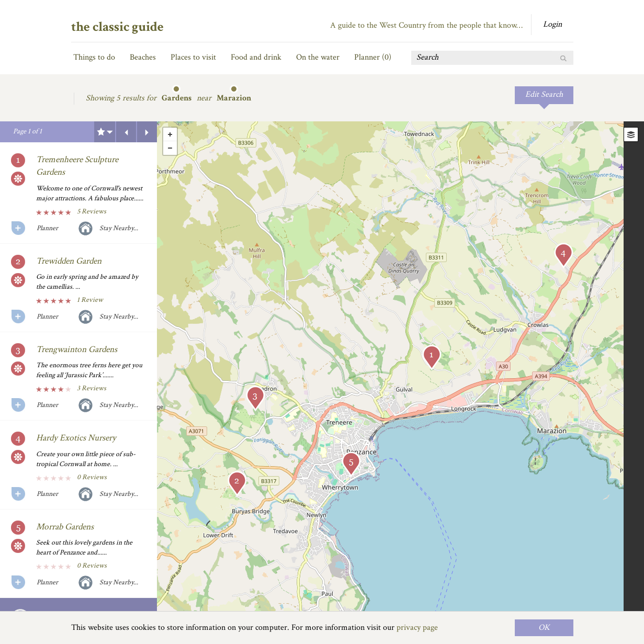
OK (544, 628)
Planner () (373, 57)
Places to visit (193, 57)
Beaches (143, 57)
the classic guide (117, 27)
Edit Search (544, 94)
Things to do (94, 57)
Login (552, 24)
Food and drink (256, 57)
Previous (126, 132)
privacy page (417, 628)
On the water (318, 57)
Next (147, 132)
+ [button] (170, 134)
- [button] (170, 148)
